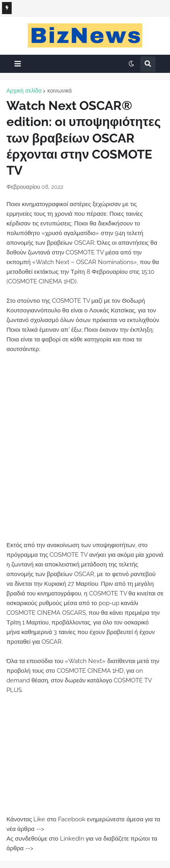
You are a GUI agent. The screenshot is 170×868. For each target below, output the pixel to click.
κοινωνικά (59, 91)
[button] (18, 64)
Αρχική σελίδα (24, 91)
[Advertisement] (85, 452)
